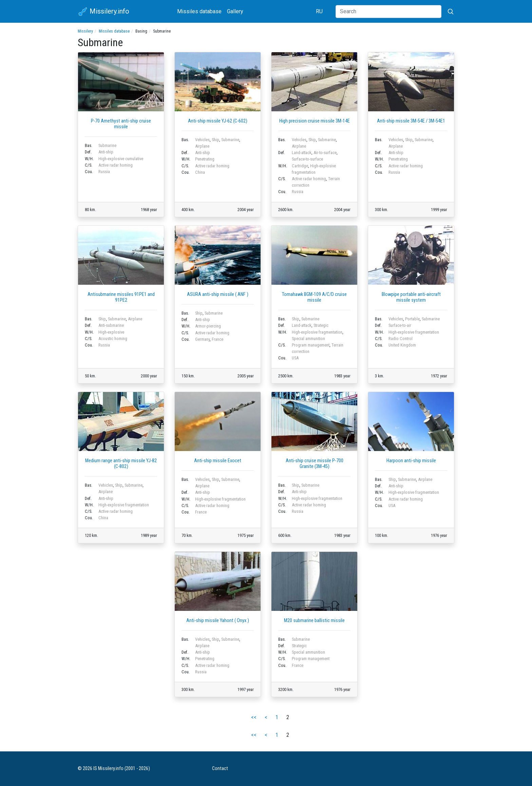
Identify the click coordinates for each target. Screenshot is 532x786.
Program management (311, 345)
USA (295, 358)
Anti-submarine (111, 325)
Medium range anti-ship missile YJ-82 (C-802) (121, 464)
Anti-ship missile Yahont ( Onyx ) (218, 621)
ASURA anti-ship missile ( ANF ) (218, 294)
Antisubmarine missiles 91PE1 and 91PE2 (121, 297)
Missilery (85, 31)
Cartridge (300, 166)
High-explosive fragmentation (317, 332)
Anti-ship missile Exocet (218, 461)
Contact (220, 769)
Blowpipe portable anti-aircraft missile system (411, 297)
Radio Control (401, 339)
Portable (412, 319)
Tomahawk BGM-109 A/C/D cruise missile (314, 297)
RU (319, 11)
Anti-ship (106, 152)
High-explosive (111, 332)
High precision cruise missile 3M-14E (315, 121)
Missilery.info (103, 12)
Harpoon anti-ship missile (411, 461)
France (217, 339)
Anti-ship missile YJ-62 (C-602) (218, 121)
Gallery (235, 11)
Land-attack (302, 153)
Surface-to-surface (307, 159)
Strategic (321, 325)
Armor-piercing (208, 326)
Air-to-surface (325, 153)
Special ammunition (308, 339)
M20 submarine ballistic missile (314, 621)
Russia (104, 172)
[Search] (388, 12)
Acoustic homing (113, 339)
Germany (202, 339)
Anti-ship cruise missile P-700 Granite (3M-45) (315, 464)
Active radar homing (116, 165)
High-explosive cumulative (121, 159)
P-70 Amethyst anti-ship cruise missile (121, 124)
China (200, 172)
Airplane (202, 146)
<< (254, 717)
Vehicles (202, 140)
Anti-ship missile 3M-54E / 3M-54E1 (411, 121)
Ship (215, 140)
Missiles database (199, 11)
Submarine (107, 145)
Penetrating (205, 159)
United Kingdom (402, 345)
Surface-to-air (400, 325)
